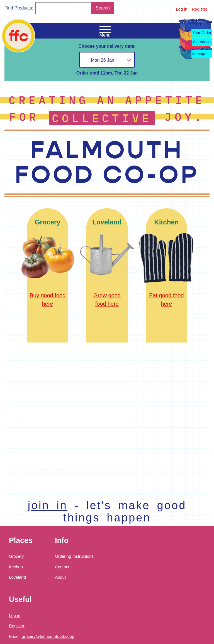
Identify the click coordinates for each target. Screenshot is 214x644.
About (60, 577)
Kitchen (16, 567)
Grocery (16, 556)
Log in (182, 9)
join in (48, 505)
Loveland (17, 577)
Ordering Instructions (74, 556)
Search (103, 8)
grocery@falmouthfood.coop (48, 636)
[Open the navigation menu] (105, 30)
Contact (62, 567)
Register (200, 9)
